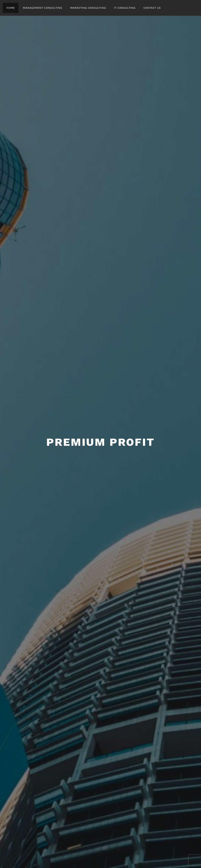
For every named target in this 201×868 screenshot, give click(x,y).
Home (11, 8)
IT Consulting (125, 8)
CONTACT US (152, 8)
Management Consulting (43, 8)
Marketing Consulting (88, 8)
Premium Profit (100, 442)
